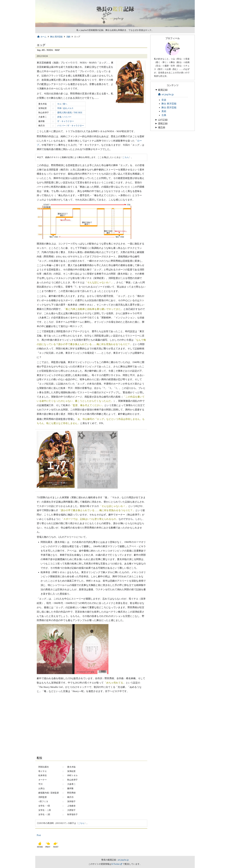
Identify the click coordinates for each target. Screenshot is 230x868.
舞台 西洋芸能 (56, 37)
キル (59, 104)
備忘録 (162, 127)
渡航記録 (163, 124)
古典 (164, 115)
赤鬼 (59, 117)
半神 (59, 108)
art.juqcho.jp (166, 94)
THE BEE (78, 113)
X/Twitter (116, 864)
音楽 (164, 100)
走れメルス (68, 108)
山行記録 (163, 120)
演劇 (68, 37)
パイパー (67, 117)
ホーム (42, 37)
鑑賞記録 (163, 90)
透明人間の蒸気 (65, 113)
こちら (126, 157)
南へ (65, 104)
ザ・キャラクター (66, 121)
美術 (164, 111)
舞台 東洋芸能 (169, 104)
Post (39, 835)
